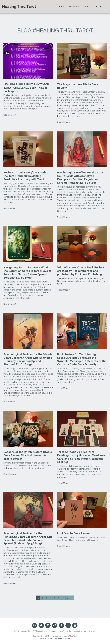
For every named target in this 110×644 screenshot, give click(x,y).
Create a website (64, 638)
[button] (97, 6)
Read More (10, 115)
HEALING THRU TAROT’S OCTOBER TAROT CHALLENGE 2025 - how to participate (26, 88)
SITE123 (53, 638)
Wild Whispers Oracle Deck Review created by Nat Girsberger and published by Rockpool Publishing (80, 271)
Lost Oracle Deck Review (74, 533)
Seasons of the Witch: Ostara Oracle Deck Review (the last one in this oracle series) (28, 455)
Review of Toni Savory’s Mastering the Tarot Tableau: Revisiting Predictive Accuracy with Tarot (26, 176)
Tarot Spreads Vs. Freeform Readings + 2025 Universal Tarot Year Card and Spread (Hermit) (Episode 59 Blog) (81, 457)
